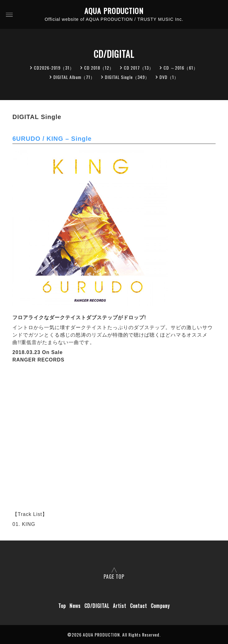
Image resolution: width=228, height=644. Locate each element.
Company (160, 606)
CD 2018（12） (99, 68)
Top (62, 606)
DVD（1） (169, 77)
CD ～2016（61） (181, 68)
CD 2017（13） (139, 68)
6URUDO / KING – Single (52, 139)
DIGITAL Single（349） (127, 77)
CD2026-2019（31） (54, 68)
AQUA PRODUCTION (114, 11)
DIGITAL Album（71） (74, 77)
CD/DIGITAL (97, 606)
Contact (139, 606)
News (75, 606)
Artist (120, 606)
